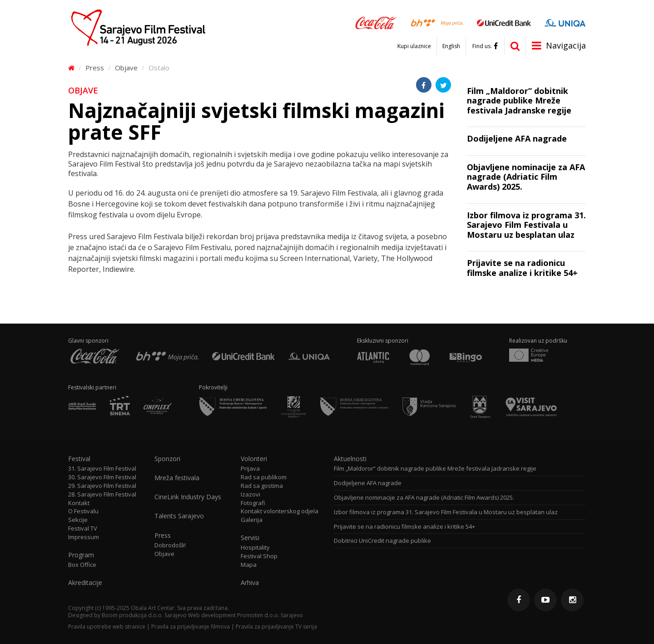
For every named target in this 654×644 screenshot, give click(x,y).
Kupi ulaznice (414, 46)
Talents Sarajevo (179, 516)
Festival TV (83, 528)
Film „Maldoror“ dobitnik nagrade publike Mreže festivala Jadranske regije (435, 469)
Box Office (82, 565)
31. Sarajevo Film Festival (102, 469)
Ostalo (159, 68)
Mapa (249, 565)
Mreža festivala (177, 478)
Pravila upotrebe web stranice (107, 627)
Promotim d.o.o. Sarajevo (270, 615)
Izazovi (250, 494)
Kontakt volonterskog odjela (280, 511)
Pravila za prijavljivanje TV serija (276, 627)
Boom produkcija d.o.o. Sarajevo (144, 615)
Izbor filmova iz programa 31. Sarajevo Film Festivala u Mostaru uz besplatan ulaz (446, 512)
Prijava (250, 469)
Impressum (84, 537)
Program (81, 555)
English (451, 46)
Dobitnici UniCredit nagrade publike (382, 541)
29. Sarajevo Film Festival (102, 486)
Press (95, 68)
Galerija (252, 520)
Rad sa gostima (262, 486)
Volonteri (254, 459)
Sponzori (167, 459)
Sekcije (78, 520)
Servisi (250, 538)
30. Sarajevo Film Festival (102, 477)
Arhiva (250, 583)
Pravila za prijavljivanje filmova (191, 627)
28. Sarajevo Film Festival (102, 494)
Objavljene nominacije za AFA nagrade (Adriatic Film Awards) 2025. (424, 498)
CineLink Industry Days (188, 497)
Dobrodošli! (170, 545)
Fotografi (253, 503)
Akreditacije (85, 583)
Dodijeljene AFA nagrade (368, 483)
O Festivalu (83, 511)
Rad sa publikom (264, 477)
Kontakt (79, 503)
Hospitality (255, 548)
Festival (79, 459)
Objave (126, 68)
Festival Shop (259, 556)
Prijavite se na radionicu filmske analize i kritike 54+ (404, 527)
